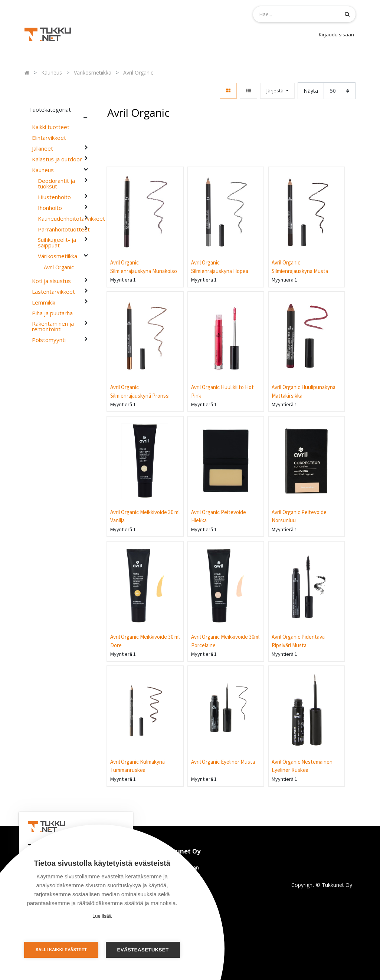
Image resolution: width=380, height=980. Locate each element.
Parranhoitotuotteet (60, 229)
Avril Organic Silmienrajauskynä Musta (300, 267)
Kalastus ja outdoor (57, 159)
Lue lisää (102, 916)
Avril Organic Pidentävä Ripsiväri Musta (298, 641)
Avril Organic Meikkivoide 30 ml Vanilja (145, 516)
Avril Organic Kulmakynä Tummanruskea (137, 766)
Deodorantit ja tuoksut (56, 184)
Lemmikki (44, 302)
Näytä (311, 91)
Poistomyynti (49, 340)
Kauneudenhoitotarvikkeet (60, 219)
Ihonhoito (50, 208)
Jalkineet (42, 149)
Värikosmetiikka (58, 256)
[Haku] (347, 14)
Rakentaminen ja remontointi (53, 326)
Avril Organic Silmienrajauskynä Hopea (220, 267)
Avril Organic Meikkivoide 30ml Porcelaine (225, 641)
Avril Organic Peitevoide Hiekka (219, 516)
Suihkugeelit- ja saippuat (57, 243)
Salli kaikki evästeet (61, 950)
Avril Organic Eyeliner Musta (223, 762)
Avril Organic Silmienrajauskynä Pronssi (140, 391)
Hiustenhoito (54, 197)
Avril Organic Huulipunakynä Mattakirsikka (304, 391)
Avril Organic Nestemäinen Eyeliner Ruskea (302, 766)
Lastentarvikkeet (53, 292)
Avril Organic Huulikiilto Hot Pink (222, 391)
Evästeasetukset (143, 950)
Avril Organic (59, 267)
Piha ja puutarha (52, 313)
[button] (277, 91)
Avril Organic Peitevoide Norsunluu (299, 516)
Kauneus (43, 170)
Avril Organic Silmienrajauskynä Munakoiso (144, 267)
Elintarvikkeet (49, 138)
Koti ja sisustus (51, 281)
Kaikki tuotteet (51, 127)
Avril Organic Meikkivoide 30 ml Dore (145, 641)
